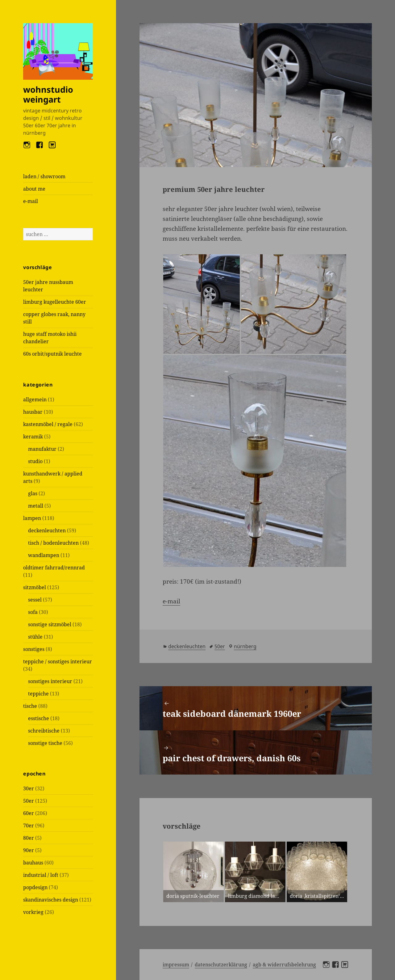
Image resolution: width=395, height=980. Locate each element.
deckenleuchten (47, 530)
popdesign (35, 887)
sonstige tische (45, 743)
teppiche (38, 694)
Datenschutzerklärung (221, 965)
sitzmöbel (35, 587)
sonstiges (34, 649)
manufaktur (42, 449)
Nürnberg (245, 646)
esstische (39, 718)
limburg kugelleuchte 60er (55, 302)
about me (34, 189)
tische (30, 706)
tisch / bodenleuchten (53, 543)
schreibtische (44, 731)
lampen (32, 518)
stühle (35, 637)
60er (29, 813)
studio (35, 461)
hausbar (33, 412)
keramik (33, 437)
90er (29, 850)
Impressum (176, 965)
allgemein (35, 399)
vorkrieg (33, 912)
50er (29, 801)
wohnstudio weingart (48, 94)
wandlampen (44, 555)
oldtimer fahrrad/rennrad (54, 568)
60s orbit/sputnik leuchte (52, 354)
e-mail (31, 201)
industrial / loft (41, 875)
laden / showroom (44, 176)
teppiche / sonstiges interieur (58, 661)
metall (36, 506)
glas (33, 493)
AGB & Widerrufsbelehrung (284, 965)
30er (29, 788)
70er (29, 826)
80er (29, 838)
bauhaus (33, 863)
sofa (33, 612)
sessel (35, 600)
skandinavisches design (51, 900)
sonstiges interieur (50, 681)
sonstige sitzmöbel (50, 624)
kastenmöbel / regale (48, 424)
